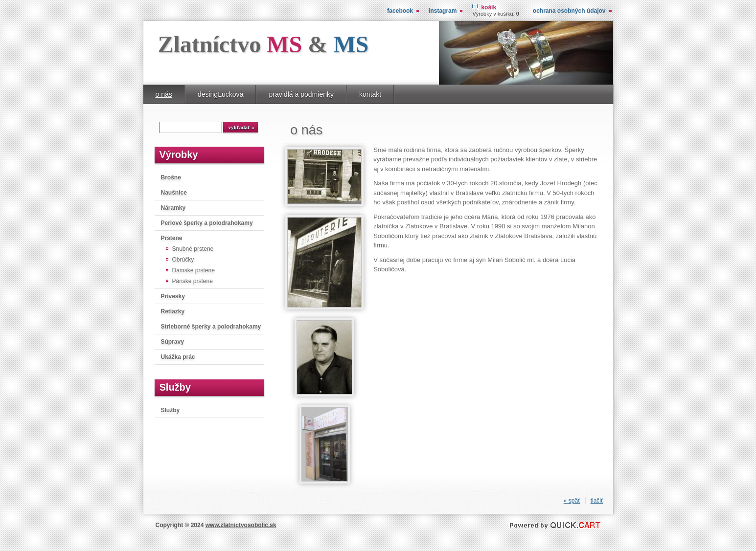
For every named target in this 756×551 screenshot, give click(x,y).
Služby (171, 410)
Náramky (173, 208)
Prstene (172, 238)
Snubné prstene (193, 249)
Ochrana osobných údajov (569, 11)
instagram (443, 11)
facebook (400, 11)
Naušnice (174, 193)
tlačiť (597, 501)
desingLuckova (221, 94)
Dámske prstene (194, 270)
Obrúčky (183, 260)
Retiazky (173, 311)
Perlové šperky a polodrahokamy (207, 223)
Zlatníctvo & (263, 44)
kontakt (370, 94)
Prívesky (173, 296)
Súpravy (172, 342)
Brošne (171, 177)
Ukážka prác (178, 357)
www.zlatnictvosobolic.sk (241, 525)
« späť (572, 501)
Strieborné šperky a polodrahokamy (211, 327)
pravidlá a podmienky (301, 94)
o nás (164, 94)
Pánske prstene (193, 281)
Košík (489, 7)
